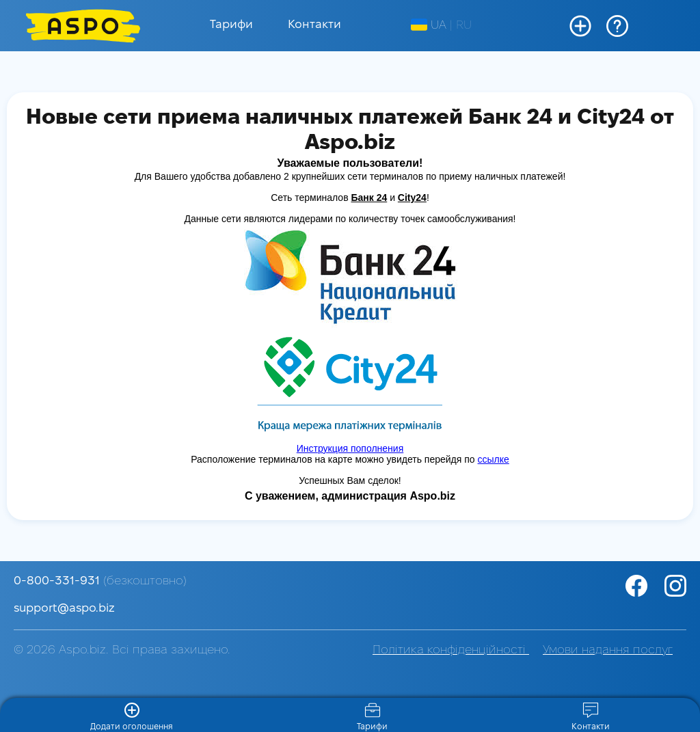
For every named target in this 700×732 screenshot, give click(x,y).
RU (464, 26)
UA (429, 25)
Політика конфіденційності (451, 650)
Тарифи (231, 25)
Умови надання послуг (608, 650)
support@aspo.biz (64, 609)
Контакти (314, 25)
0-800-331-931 (100, 581)
